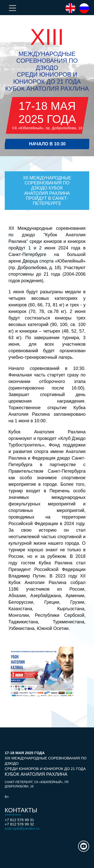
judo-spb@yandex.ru (22, 828)
